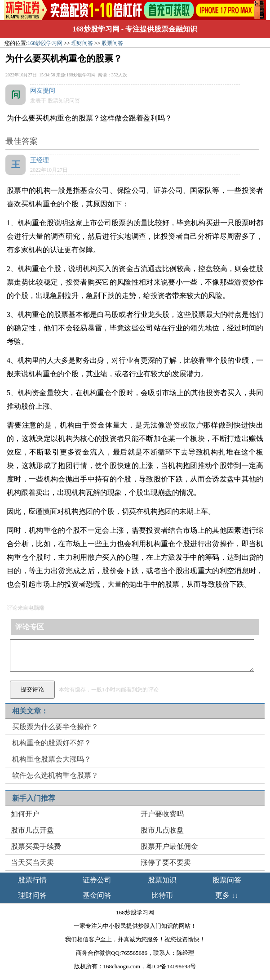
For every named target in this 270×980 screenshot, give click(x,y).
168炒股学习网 (96, 29)
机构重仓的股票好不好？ (52, 743)
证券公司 (97, 880)
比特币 (162, 895)
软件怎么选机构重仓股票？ (55, 775)
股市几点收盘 (162, 830)
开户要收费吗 (162, 814)
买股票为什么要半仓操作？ (55, 727)
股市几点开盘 (32, 830)
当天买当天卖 (32, 862)
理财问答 (82, 43)
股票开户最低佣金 (169, 846)
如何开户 (25, 814)
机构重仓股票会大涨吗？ (52, 759)
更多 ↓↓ (227, 895)
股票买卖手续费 (36, 846)
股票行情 (32, 880)
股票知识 (162, 880)
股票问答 (112, 43)
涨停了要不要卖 (166, 862)
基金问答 (97, 895)
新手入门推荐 (34, 798)
